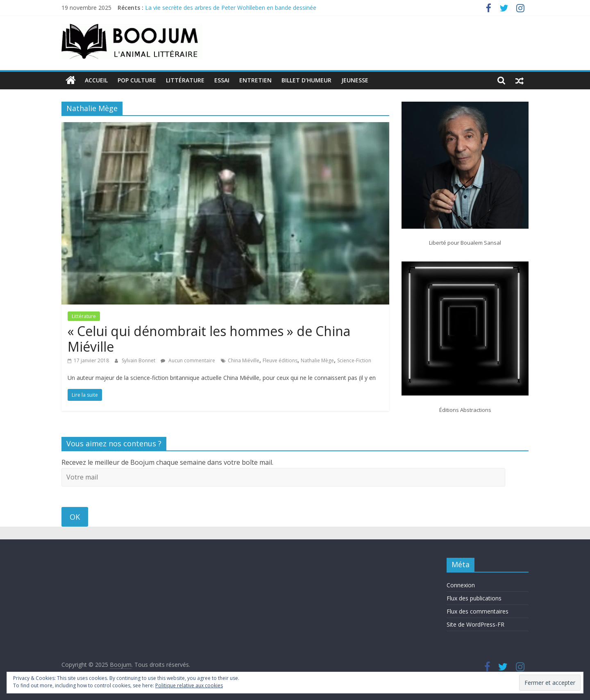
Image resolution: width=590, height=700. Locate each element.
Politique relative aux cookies (189, 685)
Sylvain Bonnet (139, 360)
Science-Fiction (354, 360)
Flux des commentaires (478, 611)
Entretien (255, 80)
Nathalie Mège (317, 360)
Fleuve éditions (280, 360)
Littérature (185, 80)
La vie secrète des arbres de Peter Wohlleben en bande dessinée (231, 8)
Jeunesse (355, 80)
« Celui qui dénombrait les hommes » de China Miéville (209, 339)
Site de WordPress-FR (475, 624)
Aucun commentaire (188, 360)
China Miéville (244, 360)
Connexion (461, 585)
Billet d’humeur (306, 80)
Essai (222, 80)
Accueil (96, 80)
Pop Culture (137, 80)
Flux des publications (474, 598)
